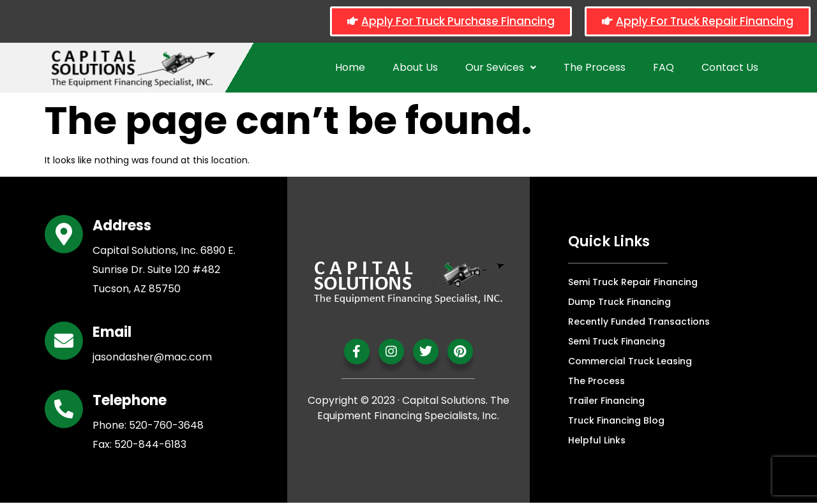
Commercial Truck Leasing (630, 362)
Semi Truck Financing (617, 343)
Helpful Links (597, 441)
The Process (595, 69)
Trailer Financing (606, 402)
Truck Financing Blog (616, 422)
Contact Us (730, 69)
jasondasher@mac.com (152, 358)
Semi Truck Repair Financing (633, 283)
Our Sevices (501, 69)
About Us (415, 69)
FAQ (663, 69)
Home (350, 69)
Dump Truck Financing (619, 303)
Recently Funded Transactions (639, 323)
